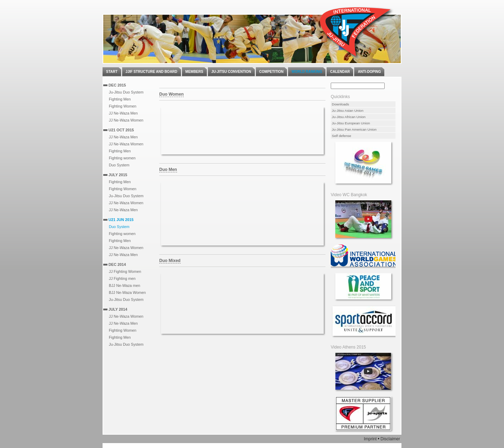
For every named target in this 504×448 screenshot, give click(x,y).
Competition (271, 72)
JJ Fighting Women (125, 271)
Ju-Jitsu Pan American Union (354, 129)
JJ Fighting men (122, 278)
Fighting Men (120, 99)
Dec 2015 (117, 85)
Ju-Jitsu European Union (351, 123)
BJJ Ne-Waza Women (127, 292)
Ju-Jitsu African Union (349, 117)
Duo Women (171, 94)
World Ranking (307, 72)
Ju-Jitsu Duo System (126, 92)
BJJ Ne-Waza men (125, 285)
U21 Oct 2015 (121, 130)
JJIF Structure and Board (152, 72)
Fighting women (122, 158)
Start (112, 72)
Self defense (341, 136)
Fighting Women (122, 106)
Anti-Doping (369, 72)
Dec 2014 (117, 264)
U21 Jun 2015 (121, 220)
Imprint (370, 439)
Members (194, 72)
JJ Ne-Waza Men (123, 113)
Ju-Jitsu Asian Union (348, 111)
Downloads (340, 104)
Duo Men (168, 170)
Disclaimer (390, 439)
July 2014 (118, 309)
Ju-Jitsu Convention (231, 72)
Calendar (340, 72)
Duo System (119, 165)
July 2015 (118, 175)
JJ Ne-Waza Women (126, 120)
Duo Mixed (170, 261)
